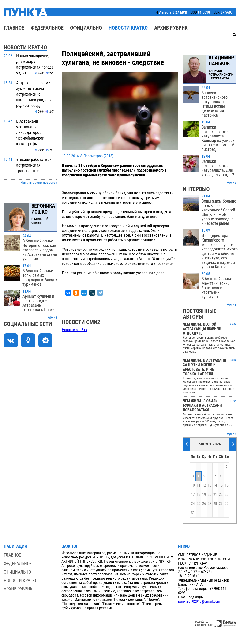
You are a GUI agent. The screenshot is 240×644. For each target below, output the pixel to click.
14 (215, 485)
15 (221, 485)
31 (193, 513)
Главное (14, 28)
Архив (52, 317)
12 (204, 485)
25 (199, 504)
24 (193, 504)
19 (204, 495)
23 (227, 495)
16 (227, 485)
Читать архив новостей (39, 183)
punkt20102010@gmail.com (199, 601)
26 (204, 504)
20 (210, 495)
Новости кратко (128, 28)
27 (210, 504)
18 (199, 495)
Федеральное (47, 28)
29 (221, 504)
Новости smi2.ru (75, 330)
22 (221, 495)
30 (227, 504)
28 (215, 504)
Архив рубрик (171, 28)
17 (193, 495)
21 (215, 495)
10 (193, 485)
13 (210, 485)
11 (199, 485)
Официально (86, 28)
